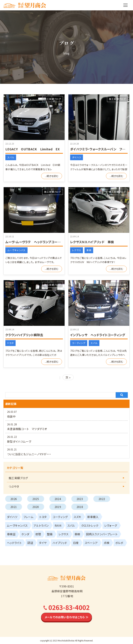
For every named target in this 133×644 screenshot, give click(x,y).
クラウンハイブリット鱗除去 (24, 335)
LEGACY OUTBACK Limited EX (32, 149)
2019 (58, 507)
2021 (14, 507)
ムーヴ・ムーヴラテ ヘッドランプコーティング (37, 242)
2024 (58, 499)
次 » (68, 377)
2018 (80, 507)
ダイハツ (77, 157)
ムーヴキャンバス (16, 250)
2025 (36, 499)
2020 (36, 507)
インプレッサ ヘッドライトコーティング (98, 335)
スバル (11, 157)
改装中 (11, 416)
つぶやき (14, 486)
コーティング (79, 343)
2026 (14, 499)
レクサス (77, 250)
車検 (89, 250)
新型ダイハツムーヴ (19, 441)
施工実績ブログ (53, 99)
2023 (80, 499)
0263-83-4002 (69, 607)
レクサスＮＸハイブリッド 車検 (92, 242)
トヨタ (10, 343)
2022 (102, 499)
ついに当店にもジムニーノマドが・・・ (29, 454)
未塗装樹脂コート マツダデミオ (27, 429)
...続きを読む (52, 176)
